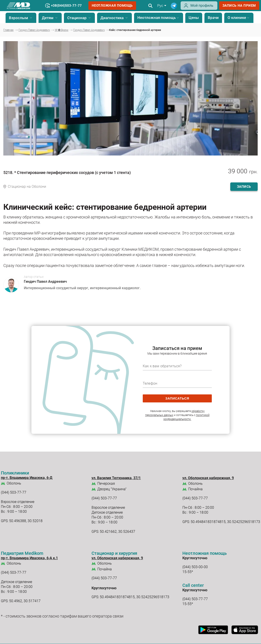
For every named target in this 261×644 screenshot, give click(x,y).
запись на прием (239, 6)
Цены (194, 18)
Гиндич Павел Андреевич (34, 30)
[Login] (199, 9)
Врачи (213, 18)
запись (244, 187)
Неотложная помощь (112, 6)
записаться (177, 398)
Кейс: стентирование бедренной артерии (135, 30)
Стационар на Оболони (27, 187)
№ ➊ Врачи (62, 30)
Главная (8, 30)
